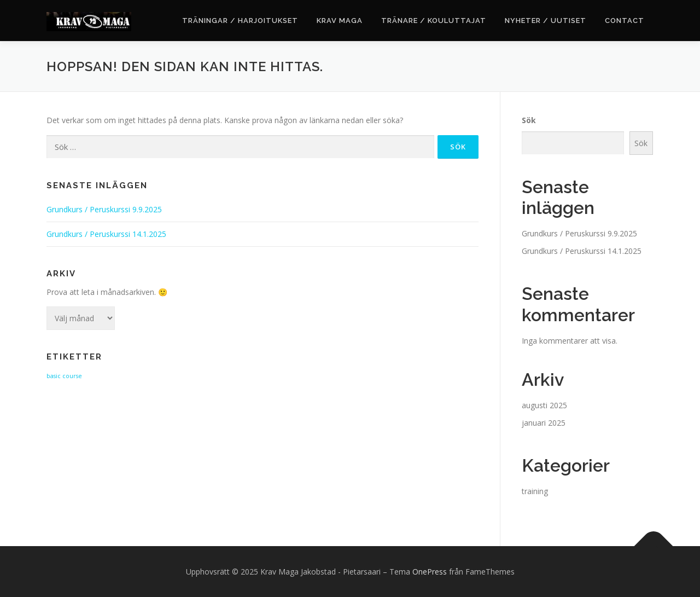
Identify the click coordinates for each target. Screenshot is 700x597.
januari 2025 (544, 423)
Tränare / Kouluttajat (434, 21)
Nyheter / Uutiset (546, 21)
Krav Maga (340, 21)
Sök (529, 120)
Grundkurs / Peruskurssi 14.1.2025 (106, 234)
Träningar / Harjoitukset (240, 21)
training (535, 491)
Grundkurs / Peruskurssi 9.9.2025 (104, 209)
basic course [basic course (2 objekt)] (64, 376)
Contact (625, 21)
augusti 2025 (544, 405)
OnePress (430, 572)
